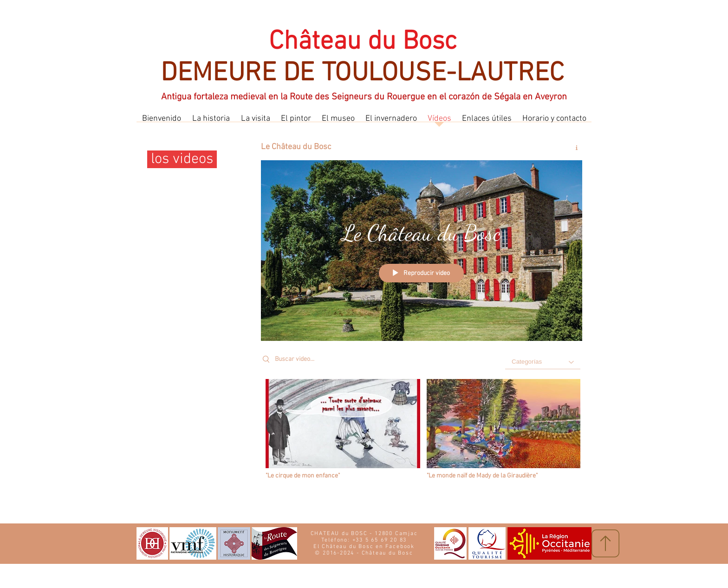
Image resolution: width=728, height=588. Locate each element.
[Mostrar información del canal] (573, 148)
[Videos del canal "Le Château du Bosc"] (422, 432)
